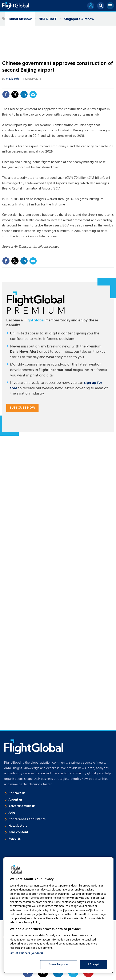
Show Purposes (59, 965)
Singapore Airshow (79, 19)
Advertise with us (22, 806)
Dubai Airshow (20, 19)
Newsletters (18, 826)
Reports (15, 839)
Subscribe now (22, 408)
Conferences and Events (27, 819)
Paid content (18, 832)
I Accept (93, 965)
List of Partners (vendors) (26, 953)
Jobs (12, 813)
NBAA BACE (48, 19)
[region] (58, 915)
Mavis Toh (12, 79)
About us (15, 800)
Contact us (17, 793)
